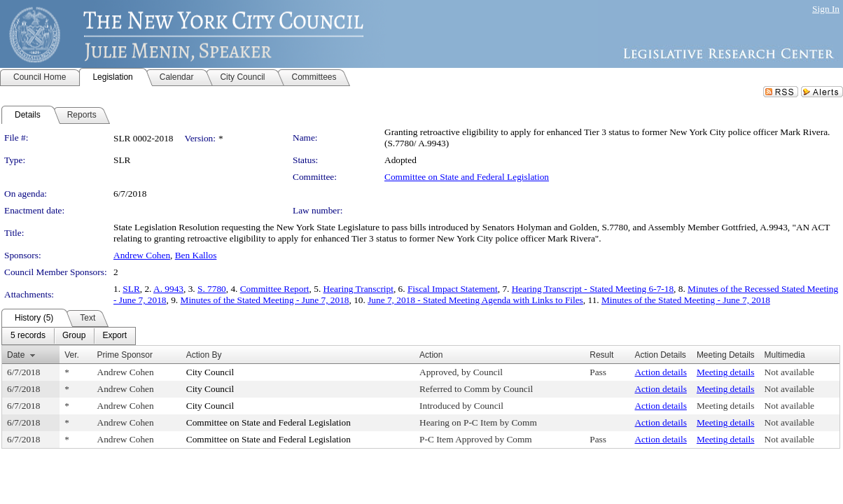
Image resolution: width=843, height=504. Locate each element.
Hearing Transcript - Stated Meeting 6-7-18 (593, 289)
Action (431, 355)
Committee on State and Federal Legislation (467, 177)
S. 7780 (212, 289)
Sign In (826, 9)
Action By (204, 355)
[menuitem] (28, 336)
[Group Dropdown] (74, 336)
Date (16, 355)
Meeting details (726, 372)
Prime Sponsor (125, 355)
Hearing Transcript (358, 289)
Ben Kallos (196, 255)
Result (601, 355)
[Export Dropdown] (114, 336)
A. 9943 (168, 289)
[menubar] (69, 336)
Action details (660, 372)
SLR (131, 289)
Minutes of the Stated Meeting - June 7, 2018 (265, 300)
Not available (789, 372)
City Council (210, 372)
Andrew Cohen (142, 255)
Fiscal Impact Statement (453, 289)
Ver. (72, 355)
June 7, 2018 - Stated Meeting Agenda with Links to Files (475, 300)
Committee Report (275, 289)
